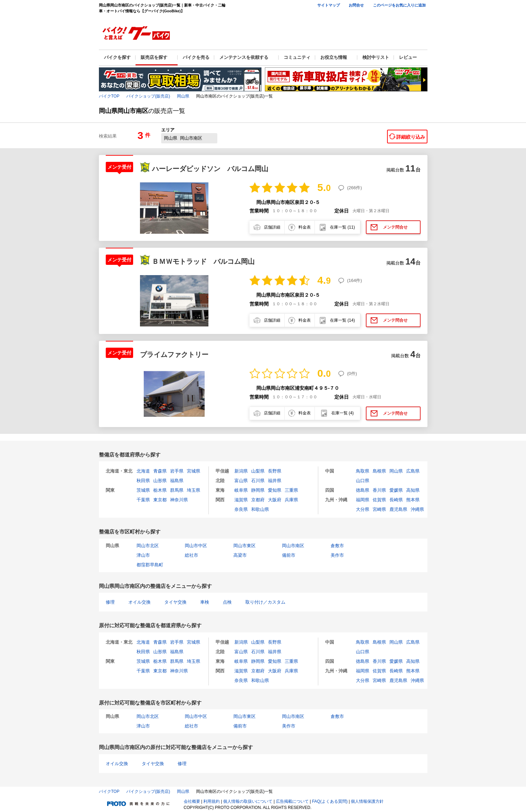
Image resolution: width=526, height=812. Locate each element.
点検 (227, 602)
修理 (110, 602)
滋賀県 (241, 500)
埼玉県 (194, 490)
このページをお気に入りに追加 (399, 5)
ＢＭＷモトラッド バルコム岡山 (203, 261)
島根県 (379, 471)
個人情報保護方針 (367, 801)
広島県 (413, 471)
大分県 (363, 509)
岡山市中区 (196, 546)
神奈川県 (179, 500)
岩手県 (177, 471)
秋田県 (143, 481)
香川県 (379, 490)
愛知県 (275, 490)
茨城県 (143, 490)
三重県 (291, 490)
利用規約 (211, 801)
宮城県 (194, 471)
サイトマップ (329, 5)
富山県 (241, 481)
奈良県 (241, 509)
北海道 (143, 471)
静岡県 (258, 490)
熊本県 (413, 500)
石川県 (258, 481)
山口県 (363, 481)
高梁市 (240, 555)
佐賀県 (379, 500)
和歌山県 (260, 509)
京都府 (258, 500)
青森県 (160, 471)
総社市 (191, 555)
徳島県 (363, 490)
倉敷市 (337, 546)
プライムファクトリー (174, 355)
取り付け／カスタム (265, 602)
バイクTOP (109, 96)
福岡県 (363, 500)
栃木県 (160, 490)
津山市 (143, 555)
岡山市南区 (293, 546)
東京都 (160, 500)
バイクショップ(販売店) (148, 96)
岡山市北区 (148, 546)
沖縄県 (417, 509)
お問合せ (356, 5)
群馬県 (177, 490)
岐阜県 (241, 490)
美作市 (337, 555)
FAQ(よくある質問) (330, 801)
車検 (205, 602)
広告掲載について (292, 801)
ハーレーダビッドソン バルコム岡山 (210, 169)
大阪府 (275, 500)
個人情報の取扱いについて (248, 801)
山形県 (160, 481)
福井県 (275, 481)
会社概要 (192, 801)
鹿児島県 (398, 509)
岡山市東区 (245, 546)
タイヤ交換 (175, 602)
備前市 (289, 555)
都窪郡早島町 (150, 565)
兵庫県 (291, 500)
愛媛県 (396, 490)
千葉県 (143, 500)
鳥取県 (363, 471)
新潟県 (241, 471)
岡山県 (183, 96)
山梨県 (258, 471)
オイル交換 (139, 602)
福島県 (177, 481)
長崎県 (396, 500)
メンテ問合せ (395, 227)
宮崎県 (379, 509)
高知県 (413, 490)
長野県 (275, 471)
